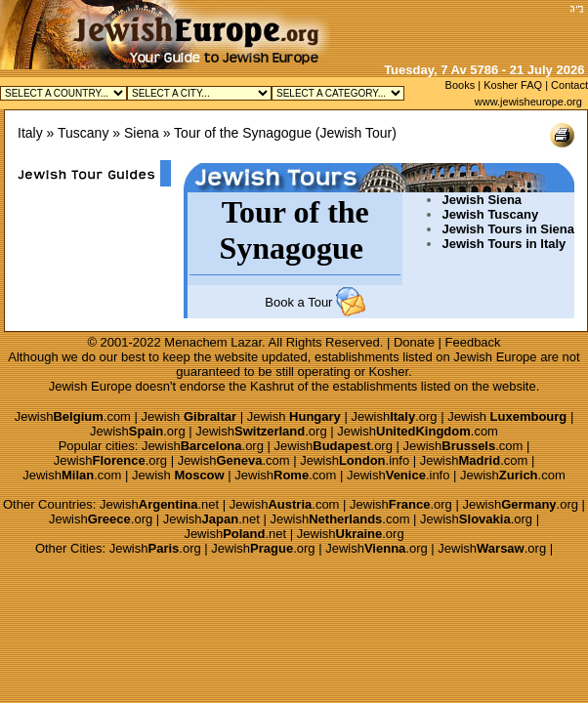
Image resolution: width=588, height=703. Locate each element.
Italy (30, 133)
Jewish (189, 416)
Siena (142, 133)
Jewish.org (394, 416)
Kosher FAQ (513, 85)
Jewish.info (355, 460)
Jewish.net (159, 504)
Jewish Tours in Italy (504, 244)
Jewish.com (73, 416)
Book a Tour (298, 302)
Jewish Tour (357, 133)
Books (461, 85)
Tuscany (83, 133)
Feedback (473, 342)
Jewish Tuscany (490, 214)
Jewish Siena (482, 200)
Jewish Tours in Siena (508, 229)
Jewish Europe (495, 357)
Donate (414, 342)
